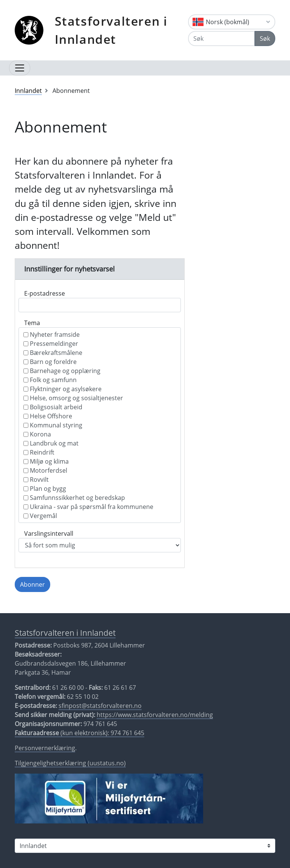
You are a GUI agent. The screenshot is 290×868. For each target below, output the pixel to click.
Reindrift (39, 452)
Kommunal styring (53, 425)
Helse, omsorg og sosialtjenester (73, 398)
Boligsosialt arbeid (53, 407)
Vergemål (40, 516)
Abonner (32, 584)
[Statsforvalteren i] (145, 846)
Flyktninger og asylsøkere (62, 389)
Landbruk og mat (51, 443)
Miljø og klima (46, 461)
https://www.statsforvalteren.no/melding (155, 715)
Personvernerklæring (45, 748)
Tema (32, 323)
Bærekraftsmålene (53, 353)
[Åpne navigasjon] (20, 68)
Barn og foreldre (50, 362)
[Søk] (221, 39)
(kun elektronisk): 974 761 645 (79, 733)
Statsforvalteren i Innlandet (111, 30)
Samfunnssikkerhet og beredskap (74, 498)
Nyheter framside (52, 335)
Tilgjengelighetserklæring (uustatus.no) (70, 763)
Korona (37, 434)
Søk (265, 39)
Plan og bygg (45, 489)
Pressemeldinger (51, 344)
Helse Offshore (48, 416)
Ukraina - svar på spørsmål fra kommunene (88, 507)
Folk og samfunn (50, 380)
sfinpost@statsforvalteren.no (100, 706)
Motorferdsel (45, 470)
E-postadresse (45, 293)
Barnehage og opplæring (62, 371)
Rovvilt (36, 479)
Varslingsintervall (49, 533)
